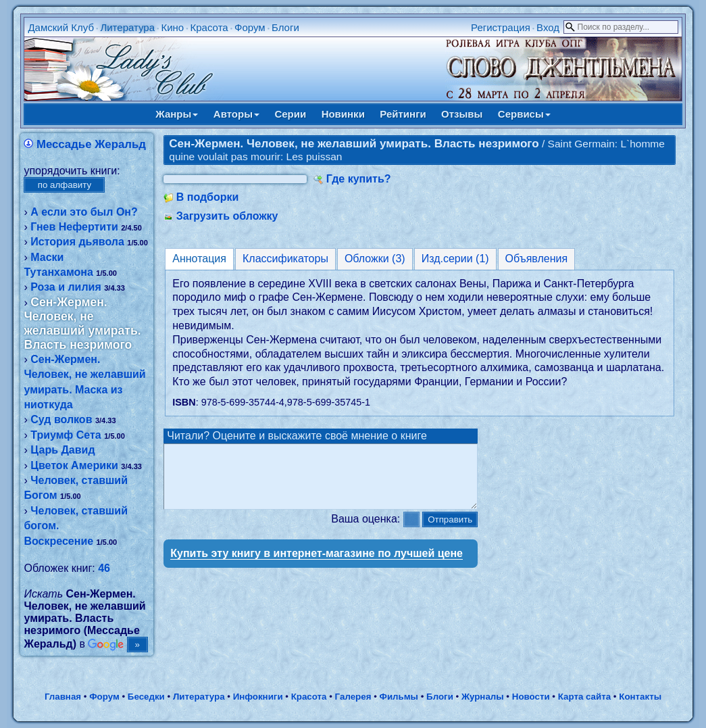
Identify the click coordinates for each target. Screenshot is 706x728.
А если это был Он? (84, 212)
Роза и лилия (66, 287)
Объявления (537, 259)
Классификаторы (285, 259)
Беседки (146, 697)
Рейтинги (403, 114)
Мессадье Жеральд (91, 144)
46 (104, 568)
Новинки (343, 114)
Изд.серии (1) (455, 259)
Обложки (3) (375, 259)
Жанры (177, 114)
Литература (127, 27)
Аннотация (199, 259)
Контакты (640, 697)
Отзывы (462, 114)
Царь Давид (62, 450)
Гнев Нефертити (74, 227)
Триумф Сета (66, 435)
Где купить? (359, 179)
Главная (63, 697)
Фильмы (399, 697)
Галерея (353, 697)
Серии (290, 114)
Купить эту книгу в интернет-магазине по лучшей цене (317, 565)
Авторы (236, 114)
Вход (548, 27)
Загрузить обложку (227, 216)
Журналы (483, 697)
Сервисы (524, 114)
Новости (531, 697)
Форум (250, 27)
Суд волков (61, 419)
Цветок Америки (74, 465)
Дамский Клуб (61, 27)
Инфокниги (258, 697)
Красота (209, 27)
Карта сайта (584, 697)
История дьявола (77, 242)
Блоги (285, 27)
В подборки (208, 197)
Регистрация (501, 27)
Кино (172, 27)
